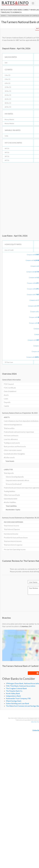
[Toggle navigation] (33, 3)
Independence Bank (13, 696)
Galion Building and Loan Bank (18, 703)
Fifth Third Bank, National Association (21, 686)
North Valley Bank (13, 693)
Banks (3, 16)
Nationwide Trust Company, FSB (18, 698)
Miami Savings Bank (14, 701)
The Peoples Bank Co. (14, 691)
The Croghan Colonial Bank (16, 688)
